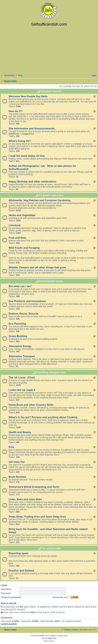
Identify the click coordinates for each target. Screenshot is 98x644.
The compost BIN (51, 548)
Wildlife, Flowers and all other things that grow (37, 267)
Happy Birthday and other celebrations (32, 182)
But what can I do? (20, 286)
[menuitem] (19, 76)
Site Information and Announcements (32, 128)
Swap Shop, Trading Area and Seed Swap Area (37, 517)
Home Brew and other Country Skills (31, 405)
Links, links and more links (25, 499)
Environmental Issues (51, 281)
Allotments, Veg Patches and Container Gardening (40, 200)
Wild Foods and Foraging (24, 248)
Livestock (15, 225)
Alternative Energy (20, 346)
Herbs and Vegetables (22, 215)
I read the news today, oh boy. (27, 156)
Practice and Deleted (21, 571)
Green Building (18, 336)
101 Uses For (17, 462)
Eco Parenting (17, 324)
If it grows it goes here (51, 195)
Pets (11, 447)
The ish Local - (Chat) (22, 377)
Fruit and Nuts (17, 238)
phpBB (41, 636)
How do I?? (16, 111)
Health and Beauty (20, 432)
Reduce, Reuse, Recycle (23, 314)
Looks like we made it (22, 390)
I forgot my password (11, 597)
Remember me (61, 597)
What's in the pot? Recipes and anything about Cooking (43, 417)
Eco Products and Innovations (27, 301)
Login (4, 585)
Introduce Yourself (51, 91)
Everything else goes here (51, 372)
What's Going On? (20, 141)
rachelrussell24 (9, 624)
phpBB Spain (52, 638)
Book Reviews (17, 477)
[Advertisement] (49, 49)
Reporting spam (18, 553)
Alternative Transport (22, 356)
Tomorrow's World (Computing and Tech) (34, 487)
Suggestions (27, 134)
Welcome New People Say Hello (28, 96)
